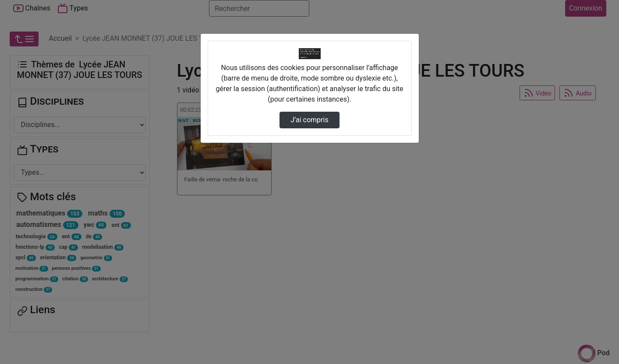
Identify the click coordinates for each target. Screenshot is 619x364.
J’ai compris (309, 120)
